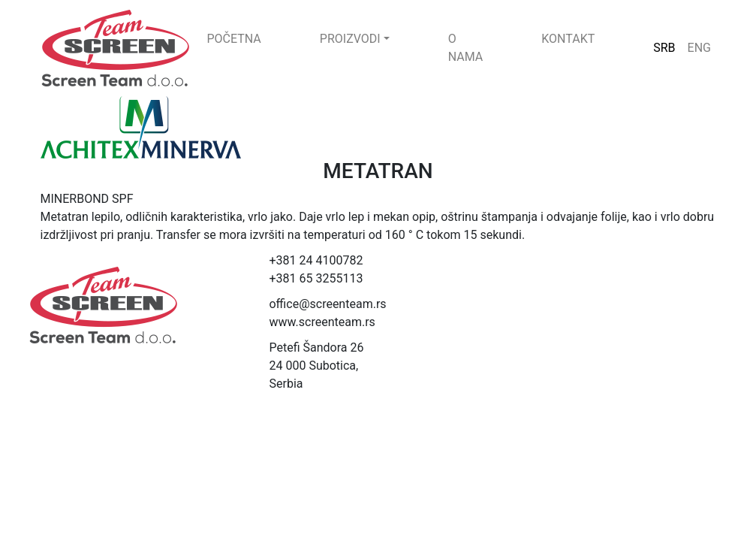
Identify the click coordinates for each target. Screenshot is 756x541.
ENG (699, 48)
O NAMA (466, 48)
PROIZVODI (350, 39)
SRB (664, 48)
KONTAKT (568, 39)
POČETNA (234, 39)
